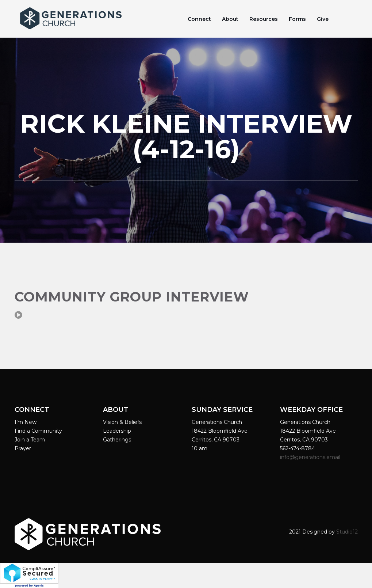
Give (323, 19)
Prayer (23, 448)
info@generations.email (311, 457)
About (230, 19)
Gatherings (117, 440)
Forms (297, 19)
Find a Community (38, 431)
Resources (264, 19)
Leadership (117, 431)
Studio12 (347, 532)
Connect (199, 19)
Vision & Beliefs (122, 422)
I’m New (26, 422)
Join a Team (30, 440)
